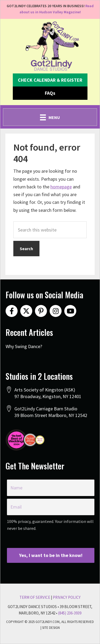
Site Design (51, 628)
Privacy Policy (67, 597)
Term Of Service (35, 597)
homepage (61, 187)
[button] (50, 80)
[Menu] (50, 117)
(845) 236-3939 (70, 613)
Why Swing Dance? (24, 346)
